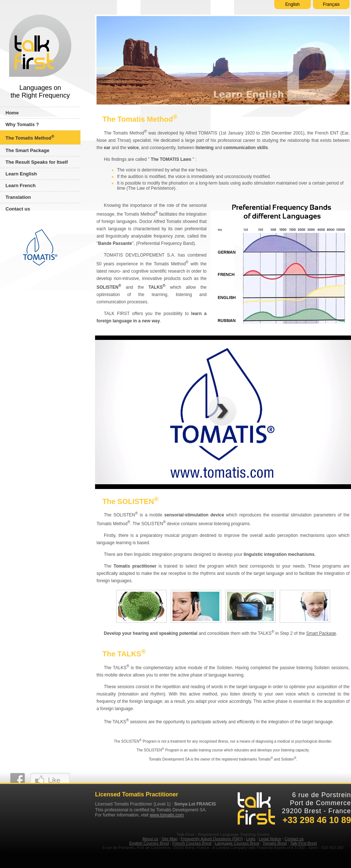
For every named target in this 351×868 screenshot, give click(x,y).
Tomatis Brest (275, 843)
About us (150, 839)
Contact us (18, 209)
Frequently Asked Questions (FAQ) (212, 839)
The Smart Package (27, 150)
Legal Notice (270, 839)
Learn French (20, 185)
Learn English (21, 174)
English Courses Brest (149, 843)
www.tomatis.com (167, 815)
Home (12, 113)
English (292, 4)
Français (331, 4)
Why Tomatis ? (22, 124)
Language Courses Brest (237, 843)
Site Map (169, 839)
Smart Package (321, 633)
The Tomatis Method (30, 137)
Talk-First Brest (303, 843)
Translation (18, 197)
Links (251, 839)
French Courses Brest (192, 843)
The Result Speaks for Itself (37, 162)
